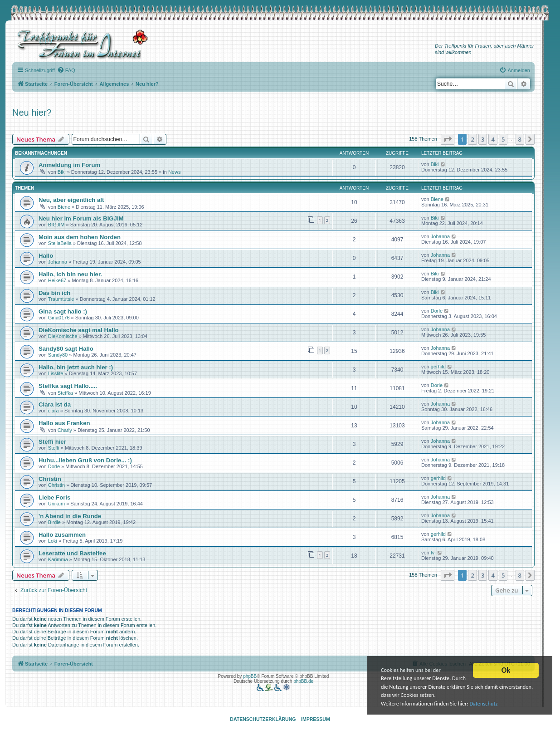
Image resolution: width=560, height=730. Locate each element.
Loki (53, 541)
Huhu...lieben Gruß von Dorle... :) (85, 460)
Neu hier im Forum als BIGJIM (81, 218)
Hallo (46, 256)
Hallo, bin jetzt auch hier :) (76, 367)
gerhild (438, 367)
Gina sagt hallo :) (63, 311)
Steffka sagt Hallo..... (68, 386)
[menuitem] (66, 70)
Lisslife (56, 373)
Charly (65, 430)
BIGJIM (56, 225)
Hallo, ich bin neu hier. (70, 274)
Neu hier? (32, 113)
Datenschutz (494, 704)
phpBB (250, 676)
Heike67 (57, 280)
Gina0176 (59, 318)
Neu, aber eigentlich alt (71, 200)
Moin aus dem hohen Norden (80, 237)
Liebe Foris (54, 497)
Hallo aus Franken (64, 423)
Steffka (65, 393)
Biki (62, 172)
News (175, 172)
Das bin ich (54, 293)
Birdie (54, 522)
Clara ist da (55, 404)
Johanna (440, 236)
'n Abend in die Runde (70, 516)
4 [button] (493, 139)
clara (54, 411)
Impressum (316, 719)
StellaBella (60, 243)
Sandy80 (58, 355)
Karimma (58, 559)
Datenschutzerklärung (263, 719)
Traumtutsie (61, 299)
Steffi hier (52, 442)
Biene (64, 207)
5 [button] (503, 139)
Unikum (56, 504)
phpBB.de (303, 681)
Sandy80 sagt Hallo (66, 349)
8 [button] (520, 139)
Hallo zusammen (62, 535)
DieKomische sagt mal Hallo (79, 330)
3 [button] (483, 139)
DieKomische (63, 336)
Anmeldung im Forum (69, 165)
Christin (50, 479)
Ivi (433, 553)
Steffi (54, 448)
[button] (448, 139)
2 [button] (472, 139)
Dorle (437, 311)
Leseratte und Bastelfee (72, 553)
